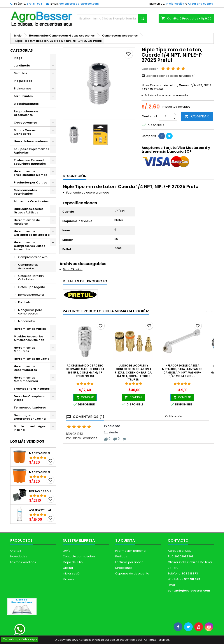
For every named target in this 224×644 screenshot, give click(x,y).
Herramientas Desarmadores (25, 368)
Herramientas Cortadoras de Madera (32, 233)
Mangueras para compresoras (30, 312)
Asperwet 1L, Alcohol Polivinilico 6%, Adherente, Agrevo (42, 510)
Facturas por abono (129, 562)
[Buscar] (112, 19)
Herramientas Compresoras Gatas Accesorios (29, 246)
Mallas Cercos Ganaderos (25, 132)
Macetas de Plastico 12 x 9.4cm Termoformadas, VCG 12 (42, 453)
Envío (67, 551)
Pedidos (121, 556)
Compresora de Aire (33, 257)
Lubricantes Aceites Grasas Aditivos (29, 211)
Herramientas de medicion (27, 222)
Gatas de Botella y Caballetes (31, 278)
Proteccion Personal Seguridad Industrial (30, 162)
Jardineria (22, 65)
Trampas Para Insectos (32, 389)
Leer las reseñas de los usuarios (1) (169, 76)
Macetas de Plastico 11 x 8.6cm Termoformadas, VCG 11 (42, 472)
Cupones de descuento (132, 573)
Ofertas (16, 551)
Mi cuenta (70, 579)
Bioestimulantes (26, 104)
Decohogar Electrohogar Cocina (30, 417)
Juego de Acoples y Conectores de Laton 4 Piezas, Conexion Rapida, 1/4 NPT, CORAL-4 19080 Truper (133, 373)
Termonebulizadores (30, 408)
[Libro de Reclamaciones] (22, 606)
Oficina (68, 568)
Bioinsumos (23, 88)
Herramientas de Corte (31, 359)
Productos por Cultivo (31, 182)
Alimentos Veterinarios (31, 201)
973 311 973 (34, 4)
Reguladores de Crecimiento (26, 113)
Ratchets (24, 302)
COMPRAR (197, 116)
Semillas (20, 73)
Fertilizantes (23, 96)
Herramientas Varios (30, 329)
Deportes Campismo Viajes (30, 398)
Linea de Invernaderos (31, 141)
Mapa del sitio (73, 562)
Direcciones (124, 568)
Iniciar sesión (175, 4)
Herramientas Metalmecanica (26, 379)
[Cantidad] (166, 116)
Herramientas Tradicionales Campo (31, 173)
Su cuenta (125, 540)
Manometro (27, 321)
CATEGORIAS (22, 50)
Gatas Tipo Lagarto (32, 287)
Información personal (131, 551)
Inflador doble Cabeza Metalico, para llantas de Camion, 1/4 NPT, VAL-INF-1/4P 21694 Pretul (182, 371)
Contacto (178, 540)
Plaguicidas (23, 81)
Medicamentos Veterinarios (25, 192)
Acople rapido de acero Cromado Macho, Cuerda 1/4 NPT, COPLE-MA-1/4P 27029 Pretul (85, 371)
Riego (18, 58)
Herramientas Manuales (24, 349)
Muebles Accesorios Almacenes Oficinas (29, 338)
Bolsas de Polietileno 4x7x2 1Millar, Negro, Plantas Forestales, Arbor (42, 491)
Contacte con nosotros (79, 556)
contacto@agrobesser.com (79, 4)
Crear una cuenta (201, 4)
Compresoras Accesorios (28, 266)
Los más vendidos (27, 441)
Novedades (19, 556)
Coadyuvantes (25, 123)
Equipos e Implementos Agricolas (31, 151)
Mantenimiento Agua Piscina (30, 428)
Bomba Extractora (31, 295)
